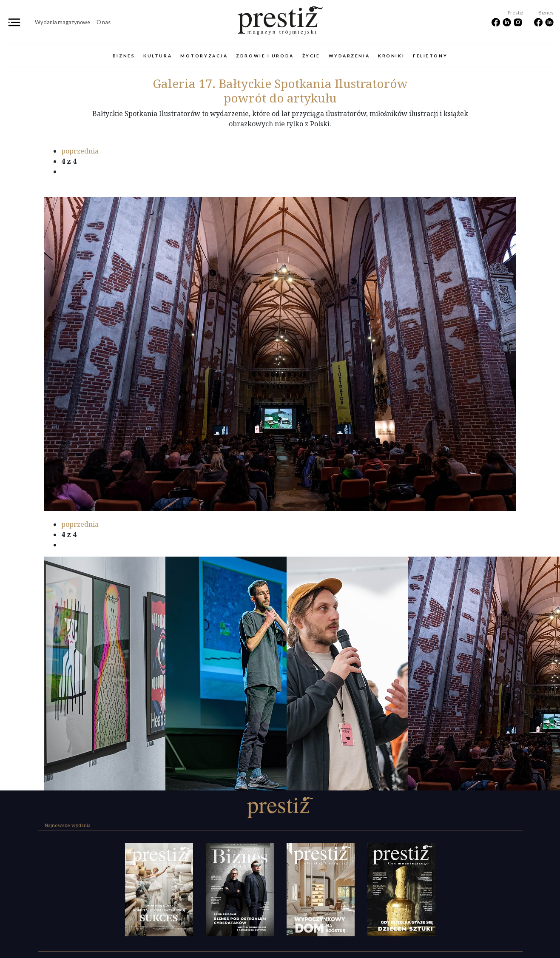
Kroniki (391, 56)
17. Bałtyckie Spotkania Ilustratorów (280, 83)
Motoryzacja (204, 56)
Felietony (430, 56)
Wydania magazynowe (63, 22)
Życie (311, 56)
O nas (104, 22)
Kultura (158, 56)
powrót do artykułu (280, 98)
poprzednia (80, 151)
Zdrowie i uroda (265, 56)
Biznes (124, 56)
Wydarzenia (349, 56)
